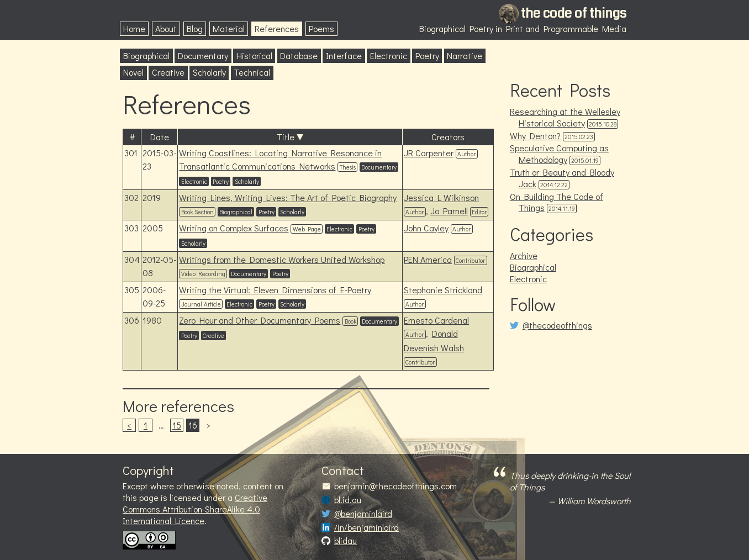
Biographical (146, 56)
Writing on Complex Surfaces (234, 228)
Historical (254, 56)
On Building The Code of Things (557, 202)
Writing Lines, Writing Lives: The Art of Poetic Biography (288, 197)
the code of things (574, 13)
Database (299, 56)
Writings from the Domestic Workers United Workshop (282, 259)
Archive (524, 255)
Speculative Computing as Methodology (559, 154)
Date (160, 137)
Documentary (203, 56)
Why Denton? (535, 136)
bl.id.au (348, 500)
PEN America (428, 259)
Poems (321, 28)
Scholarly (209, 72)
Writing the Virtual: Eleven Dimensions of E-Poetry (275, 290)
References (277, 28)
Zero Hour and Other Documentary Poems (260, 320)
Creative (168, 72)
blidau (346, 541)
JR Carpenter (429, 153)
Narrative (465, 56)
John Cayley (426, 228)
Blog (195, 28)
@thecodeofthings (557, 325)
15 (177, 425)
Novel (133, 72)
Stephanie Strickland (443, 290)
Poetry (427, 56)
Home (134, 28)
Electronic (389, 56)
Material (229, 28)
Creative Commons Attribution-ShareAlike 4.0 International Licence (195, 509)
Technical (252, 72)
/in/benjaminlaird (366, 527)
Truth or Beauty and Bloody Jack (562, 178)
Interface (344, 56)
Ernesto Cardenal (436, 320)
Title (286, 137)
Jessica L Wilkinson (441, 197)
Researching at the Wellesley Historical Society (565, 117)
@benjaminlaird (363, 514)
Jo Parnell (449, 211)
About (166, 28)
